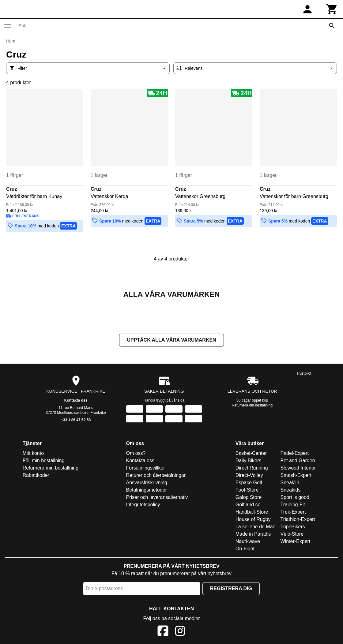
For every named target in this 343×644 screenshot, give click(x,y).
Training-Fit (293, 505)
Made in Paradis (253, 535)
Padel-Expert (295, 454)
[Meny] (7, 26)
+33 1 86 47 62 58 (76, 421)
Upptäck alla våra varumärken (171, 341)
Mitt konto (33, 454)
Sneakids (291, 490)
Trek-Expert (293, 513)
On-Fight (245, 549)
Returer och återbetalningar (156, 476)
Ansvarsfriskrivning (146, 483)
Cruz (12, 189)
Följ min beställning (44, 461)
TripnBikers (293, 527)
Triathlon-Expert (298, 520)
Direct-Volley (249, 476)
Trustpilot (304, 374)
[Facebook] (163, 633)
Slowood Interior (298, 468)
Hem (11, 41)
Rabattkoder (36, 476)
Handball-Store (252, 513)
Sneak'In (290, 483)
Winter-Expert (296, 542)
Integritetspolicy (143, 505)
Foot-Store (247, 490)
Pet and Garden (298, 461)
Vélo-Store (292, 535)
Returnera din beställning (252, 406)
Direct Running (252, 468)
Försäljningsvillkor (145, 468)
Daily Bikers (248, 461)
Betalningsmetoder (146, 490)
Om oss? (136, 454)
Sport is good (295, 498)
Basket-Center (251, 454)
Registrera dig (231, 589)
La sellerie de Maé (256, 527)
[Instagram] (180, 633)
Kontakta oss (76, 401)
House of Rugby (253, 520)
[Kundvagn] (332, 9)
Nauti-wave (248, 542)
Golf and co (248, 505)
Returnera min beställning (51, 468)
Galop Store (249, 498)
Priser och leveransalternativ (157, 498)
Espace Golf (249, 483)
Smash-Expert (296, 476)
